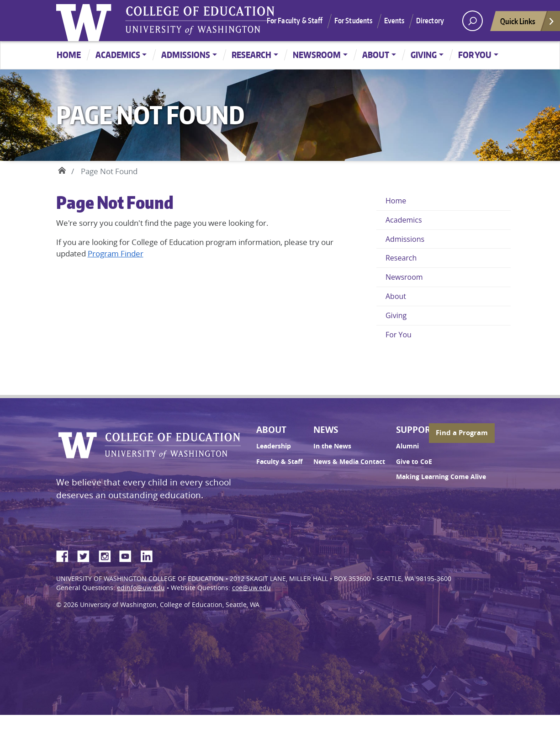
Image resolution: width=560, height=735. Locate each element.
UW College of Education (200, 21)
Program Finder (116, 253)
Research (251, 55)
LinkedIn (150, 555)
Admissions (186, 55)
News (326, 430)
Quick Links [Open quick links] (528, 24)
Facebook (66, 555)
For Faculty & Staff (295, 21)
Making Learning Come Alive (441, 477)
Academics (118, 55)
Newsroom (317, 55)
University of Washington (86, 21)
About (376, 55)
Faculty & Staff (279, 462)
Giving (424, 55)
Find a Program (462, 433)
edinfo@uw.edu (141, 588)
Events (394, 21)
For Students (354, 21)
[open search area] (473, 21)
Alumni (407, 446)
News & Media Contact (349, 462)
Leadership (274, 446)
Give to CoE (414, 462)
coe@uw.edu (251, 588)
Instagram (108, 555)
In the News (332, 446)
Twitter (87, 555)
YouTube (129, 555)
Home (69, 55)
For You (475, 55)
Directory (430, 21)
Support (416, 430)
